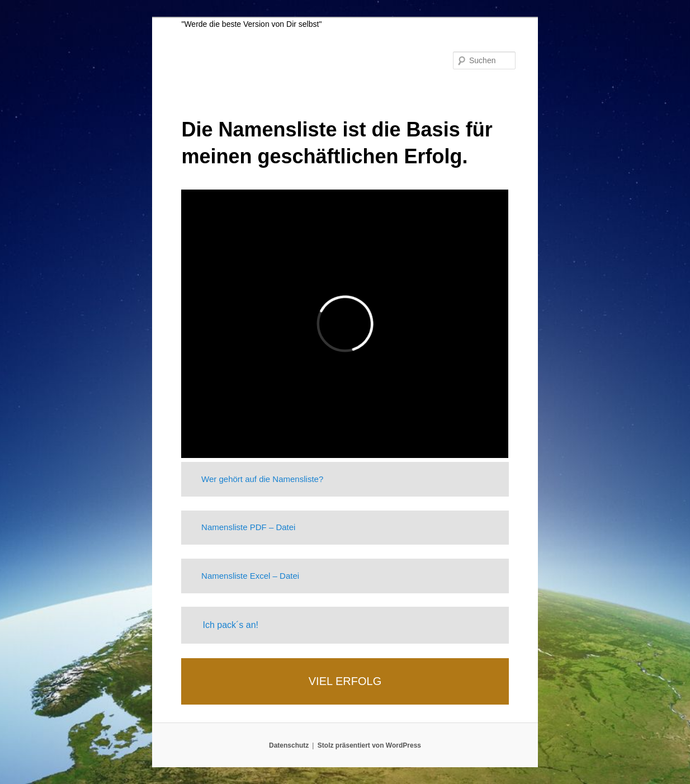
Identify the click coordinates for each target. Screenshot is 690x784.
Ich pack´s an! (230, 625)
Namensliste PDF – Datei (248, 527)
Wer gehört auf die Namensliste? (262, 479)
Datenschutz (289, 745)
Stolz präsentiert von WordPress (369, 745)
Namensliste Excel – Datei (250, 576)
